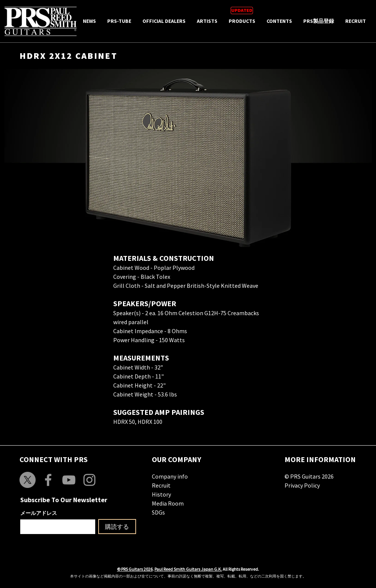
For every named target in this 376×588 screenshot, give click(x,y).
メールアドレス (39, 513)
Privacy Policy (302, 485)
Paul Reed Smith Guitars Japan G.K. (188, 569)
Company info (170, 476)
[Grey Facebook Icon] (48, 480)
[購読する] (117, 527)
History (161, 494)
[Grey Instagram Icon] (89, 480)
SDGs (158, 512)
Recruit (161, 485)
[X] (28, 480)
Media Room (168, 503)
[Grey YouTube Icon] (69, 480)
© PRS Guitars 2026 (309, 476)
